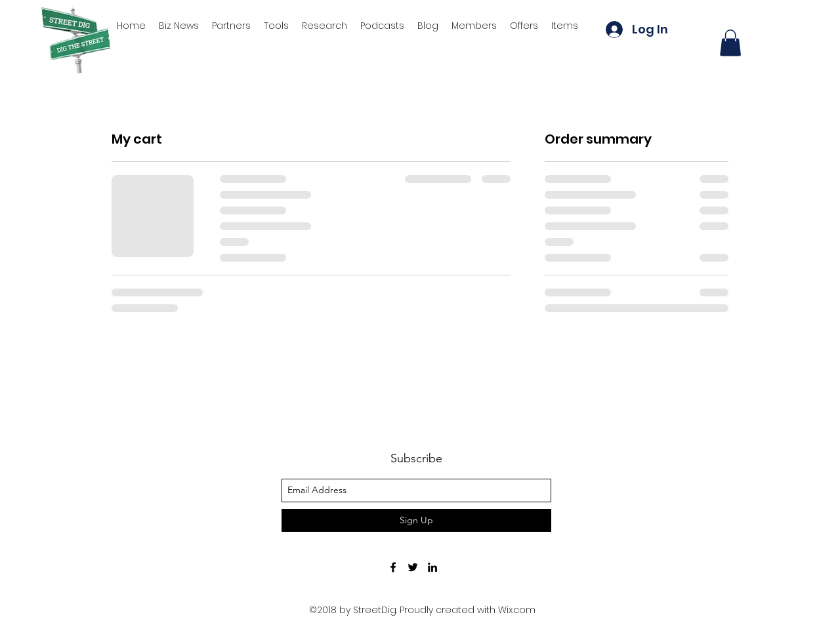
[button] (730, 43)
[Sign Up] (416, 520)
